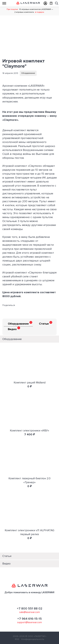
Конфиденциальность (33, 639)
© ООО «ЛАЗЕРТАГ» (36, 636)
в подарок (39, 12)
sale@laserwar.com (29, 612)
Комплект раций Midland (30, 382)
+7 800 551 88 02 (30, 609)
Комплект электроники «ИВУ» (29, 430)
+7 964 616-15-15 (29, 619)
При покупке (12, 9)
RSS (17, 639)
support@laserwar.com (29, 622)
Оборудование (28, 73)
